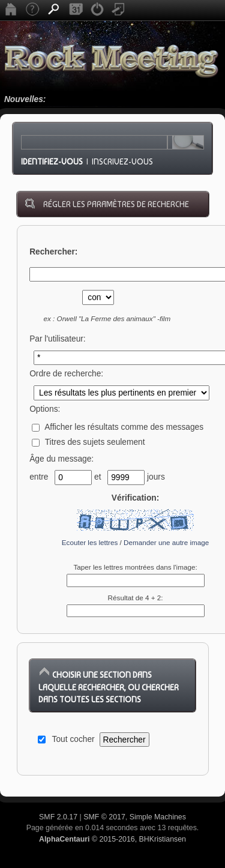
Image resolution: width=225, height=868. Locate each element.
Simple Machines (158, 817)
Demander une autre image (166, 542)
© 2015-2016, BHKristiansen (112, 839)
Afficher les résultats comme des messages (118, 427)
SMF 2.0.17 (58, 817)
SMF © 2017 (104, 817)
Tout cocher (73, 739)
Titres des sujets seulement (88, 442)
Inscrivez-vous (122, 161)
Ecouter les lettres (90, 542)
